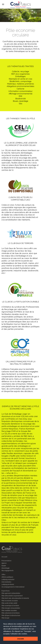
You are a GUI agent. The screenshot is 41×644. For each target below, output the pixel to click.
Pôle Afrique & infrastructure (11, 615)
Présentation (6, 561)
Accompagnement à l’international (13, 587)
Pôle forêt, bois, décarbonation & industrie (15, 598)
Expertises (6, 591)
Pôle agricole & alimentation (11, 593)
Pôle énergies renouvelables (11, 608)
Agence (4, 563)
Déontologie (6, 568)
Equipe (4, 566)
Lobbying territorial (8, 584)
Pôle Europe (5, 618)
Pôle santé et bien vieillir (9, 603)
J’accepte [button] (20, 639)
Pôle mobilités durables (9, 611)
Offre (3, 575)
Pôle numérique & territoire (10, 606)
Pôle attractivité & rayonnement (12, 596)
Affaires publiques (7, 577)
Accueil (4, 557)
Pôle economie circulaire (10, 601)
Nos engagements (8, 571)
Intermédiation (6, 582)
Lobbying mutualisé (8, 579)
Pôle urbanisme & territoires (11, 613)
